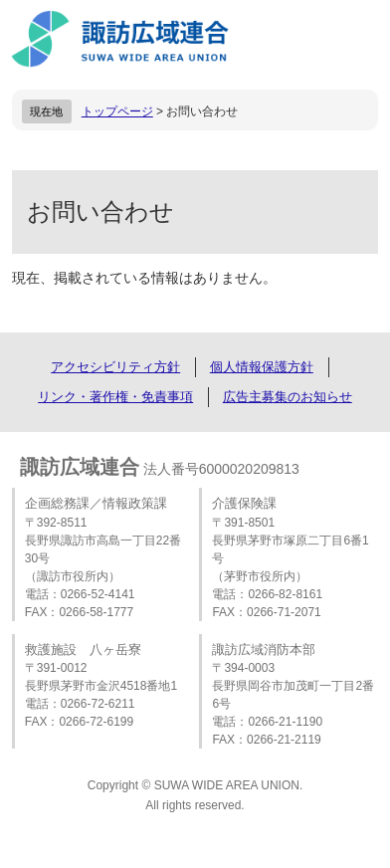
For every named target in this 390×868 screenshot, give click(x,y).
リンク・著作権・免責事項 (115, 397)
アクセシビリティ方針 (115, 367)
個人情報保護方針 (262, 367)
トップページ (117, 111)
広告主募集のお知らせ (288, 397)
